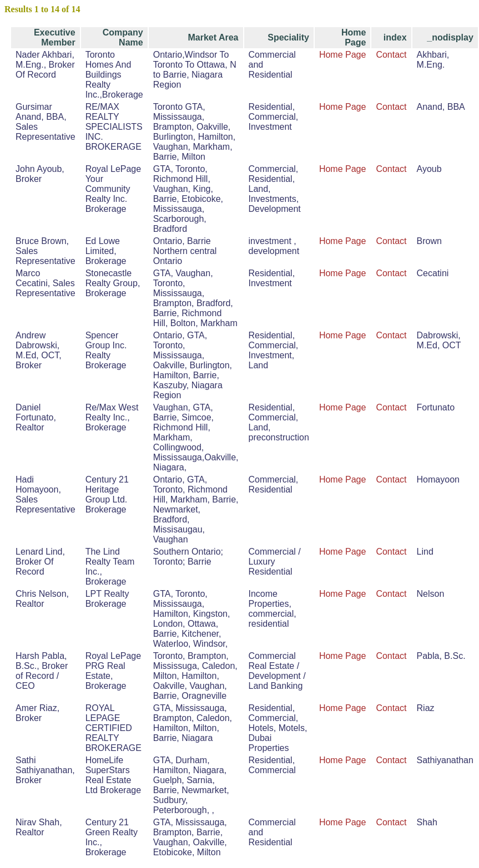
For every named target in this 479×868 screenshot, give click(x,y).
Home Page (343, 55)
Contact (391, 55)
